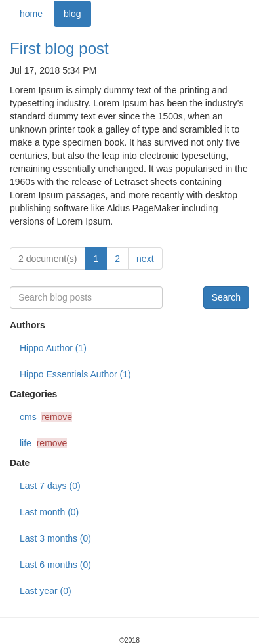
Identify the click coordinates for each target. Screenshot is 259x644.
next (145, 259)
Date (20, 463)
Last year (46, 591)
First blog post (59, 48)
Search (226, 297)
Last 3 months (55, 538)
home (31, 14)
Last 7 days (50, 486)
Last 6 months (55, 565)
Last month (49, 512)
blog (72, 14)
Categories (33, 394)
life (43, 443)
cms (46, 417)
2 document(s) (48, 259)
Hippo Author (53, 348)
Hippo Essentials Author (75, 374)
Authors (28, 325)
